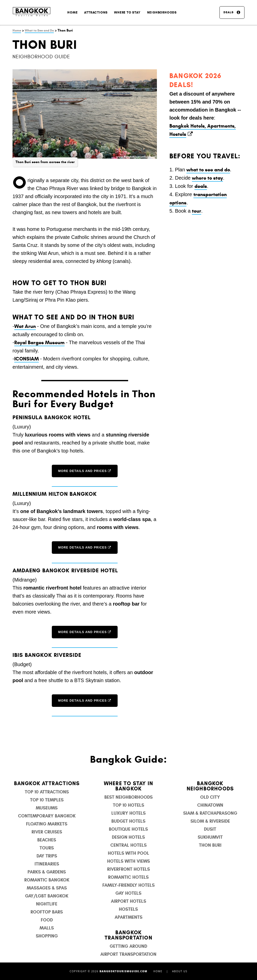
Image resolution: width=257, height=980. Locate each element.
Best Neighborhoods (128, 797)
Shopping (47, 936)
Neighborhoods (162, 13)
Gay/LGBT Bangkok (47, 896)
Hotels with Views (128, 861)
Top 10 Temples (47, 800)
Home (72, 13)
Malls (47, 928)
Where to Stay (127, 13)
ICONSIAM (27, 359)
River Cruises (47, 832)
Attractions (96, 13)
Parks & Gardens (47, 872)
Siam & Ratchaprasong (210, 813)
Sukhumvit (210, 837)
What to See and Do (39, 31)
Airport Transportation (128, 954)
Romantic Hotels (128, 877)
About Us (180, 971)
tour (197, 211)
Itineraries (47, 864)
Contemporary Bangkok (47, 816)
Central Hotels (128, 845)
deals (201, 186)
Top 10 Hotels (128, 805)
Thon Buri (210, 845)
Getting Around (128, 946)
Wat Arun (25, 326)
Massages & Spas (47, 888)
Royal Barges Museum (39, 343)
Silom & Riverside (210, 821)
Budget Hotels (128, 821)
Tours (47, 848)
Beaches (47, 840)
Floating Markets (47, 824)
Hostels (128, 909)
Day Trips (47, 856)
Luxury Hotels (128, 813)
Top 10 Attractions (47, 792)
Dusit (210, 829)
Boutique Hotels (128, 829)
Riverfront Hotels (128, 869)
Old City (210, 797)
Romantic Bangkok (47, 880)
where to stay (207, 178)
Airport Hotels (128, 901)
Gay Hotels (128, 893)
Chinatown (210, 805)
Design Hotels (128, 837)
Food (47, 920)
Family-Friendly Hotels (128, 885)
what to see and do (208, 170)
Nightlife (47, 904)
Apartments (128, 917)
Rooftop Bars (47, 912)
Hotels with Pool (128, 853)
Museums (47, 808)
